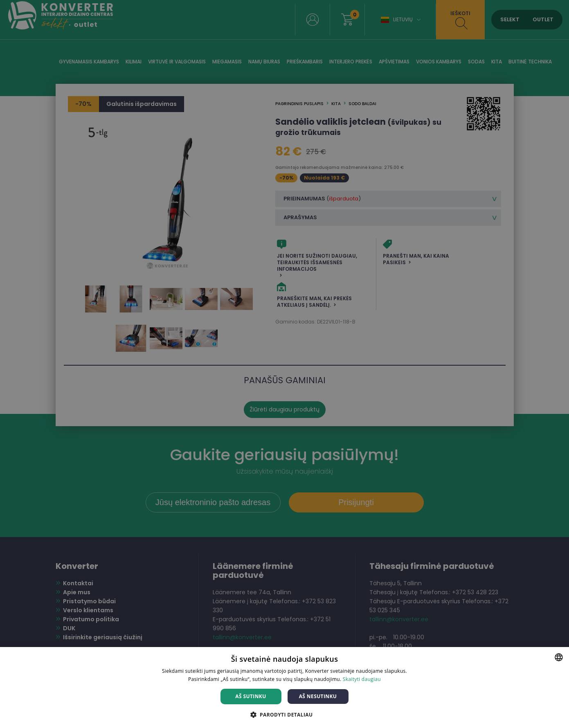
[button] (285, 714)
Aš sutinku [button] (251, 696)
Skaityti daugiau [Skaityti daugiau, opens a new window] (362, 679)
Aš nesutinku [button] (318, 696)
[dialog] (284, 364)
